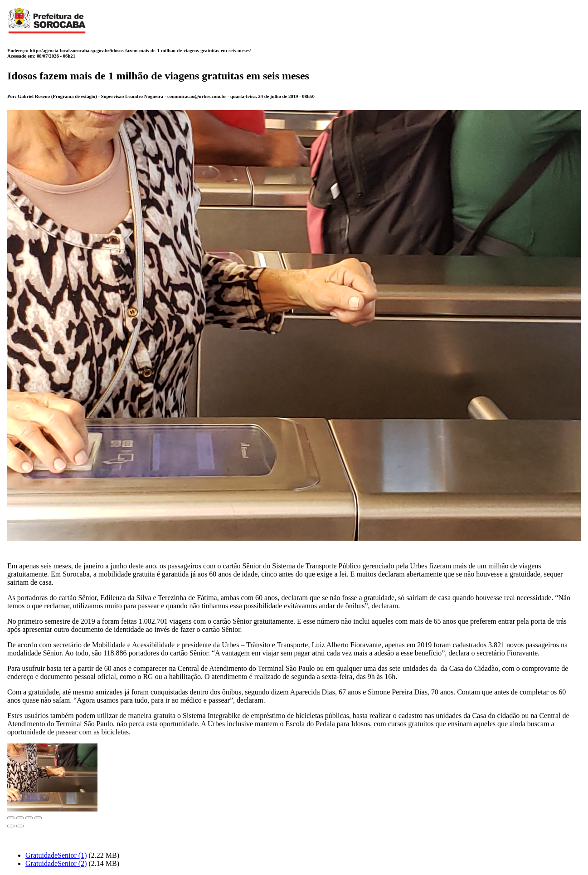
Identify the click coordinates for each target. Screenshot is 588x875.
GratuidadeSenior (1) (56, 855)
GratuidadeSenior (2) (56, 863)
